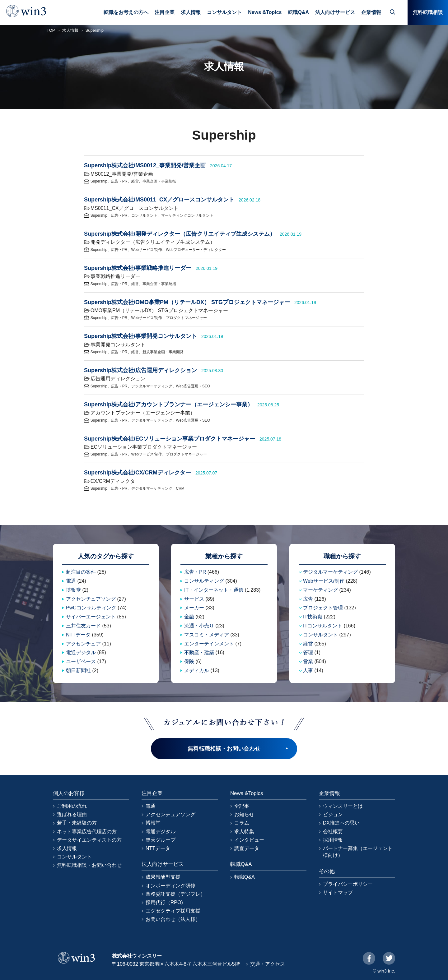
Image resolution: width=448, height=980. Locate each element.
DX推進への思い (341, 823)
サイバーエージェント (91, 617)
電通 (71, 581)
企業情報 (371, 12)
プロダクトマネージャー (186, 318)
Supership (99, 181)
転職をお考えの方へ (126, 12)
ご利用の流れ (72, 806)
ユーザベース (81, 661)
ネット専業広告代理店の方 (87, 832)
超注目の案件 (81, 572)
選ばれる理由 (72, 814)
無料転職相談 (428, 12)
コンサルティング (204, 581)
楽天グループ (161, 840)
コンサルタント (224, 12)
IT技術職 (313, 617)
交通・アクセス (268, 964)
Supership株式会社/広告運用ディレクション (140, 370)
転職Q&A (298, 12)
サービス (194, 599)
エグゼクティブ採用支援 (173, 911)
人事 (308, 670)
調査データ (247, 848)
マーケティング (320, 590)
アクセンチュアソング (91, 599)
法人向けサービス (335, 12)
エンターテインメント (209, 644)
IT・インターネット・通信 (214, 590)
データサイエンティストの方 (89, 840)
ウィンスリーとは (343, 806)
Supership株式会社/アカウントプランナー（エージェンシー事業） (168, 404)
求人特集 (244, 832)
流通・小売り (199, 626)
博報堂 (73, 590)
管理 (308, 652)
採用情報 (333, 840)
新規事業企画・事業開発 (163, 352)
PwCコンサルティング (91, 608)
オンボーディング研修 (170, 886)
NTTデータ (78, 635)
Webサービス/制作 (147, 250)
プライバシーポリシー (348, 884)
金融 (189, 617)
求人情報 (191, 12)
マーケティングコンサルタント (187, 215)
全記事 (242, 806)
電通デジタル (81, 652)
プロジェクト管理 (323, 608)
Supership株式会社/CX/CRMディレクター (138, 473)
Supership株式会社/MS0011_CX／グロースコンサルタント (159, 200)
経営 (135, 181)
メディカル (197, 670)
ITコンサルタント (323, 626)
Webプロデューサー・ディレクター (196, 250)
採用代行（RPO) (164, 902)
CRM (180, 488)
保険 (189, 661)
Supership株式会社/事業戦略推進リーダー (138, 268)
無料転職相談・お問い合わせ (89, 865)
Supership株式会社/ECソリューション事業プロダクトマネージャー (170, 439)
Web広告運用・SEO (193, 386)
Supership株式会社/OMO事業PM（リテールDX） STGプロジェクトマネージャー (187, 302)
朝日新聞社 (78, 670)
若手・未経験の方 (77, 823)
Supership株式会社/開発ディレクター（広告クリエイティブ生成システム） (180, 234)
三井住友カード (83, 626)
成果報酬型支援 (163, 877)
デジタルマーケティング (152, 386)
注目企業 (165, 12)
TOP (51, 30)
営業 (308, 661)
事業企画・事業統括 (159, 181)
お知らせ (244, 814)
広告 (308, 599)
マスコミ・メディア (207, 635)
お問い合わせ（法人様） (173, 919)
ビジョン (333, 814)
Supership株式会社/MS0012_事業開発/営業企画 (145, 165)
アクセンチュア (83, 644)
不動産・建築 (199, 652)
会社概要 (333, 832)
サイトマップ (338, 892)
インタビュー (249, 840)
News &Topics (265, 12)
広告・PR (119, 181)
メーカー (194, 608)
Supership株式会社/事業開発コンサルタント (140, 336)
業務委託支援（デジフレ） (175, 894)
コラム (242, 823)
